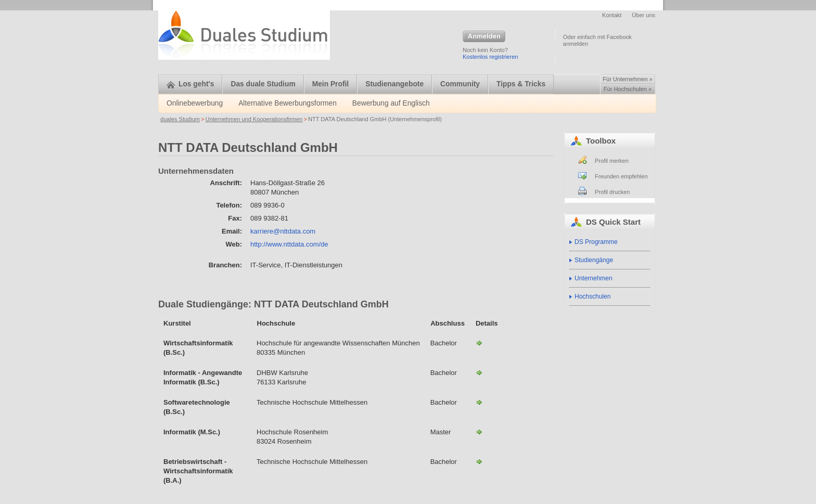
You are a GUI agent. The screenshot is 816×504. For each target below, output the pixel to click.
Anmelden (484, 37)
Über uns (643, 15)
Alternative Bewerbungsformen (288, 103)
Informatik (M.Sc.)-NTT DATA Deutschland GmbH (479, 432)
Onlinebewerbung (195, 103)
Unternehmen (594, 278)
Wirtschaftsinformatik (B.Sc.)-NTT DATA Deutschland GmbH (479, 343)
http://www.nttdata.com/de (289, 244)
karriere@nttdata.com (283, 231)
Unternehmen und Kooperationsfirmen (254, 119)
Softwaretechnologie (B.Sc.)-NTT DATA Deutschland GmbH (479, 402)
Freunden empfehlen (621, 176)
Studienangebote (394, 84)
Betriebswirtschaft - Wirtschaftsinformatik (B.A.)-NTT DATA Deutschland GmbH (479, 461)
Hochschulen (592, 296)
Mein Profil (331, 84)
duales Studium (180, 119)
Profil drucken (612, 192)
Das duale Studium (263, 84)
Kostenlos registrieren (490, 57)
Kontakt (612, 15)
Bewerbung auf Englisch (391, 103)
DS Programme (596, 242)
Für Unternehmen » (627, 79)
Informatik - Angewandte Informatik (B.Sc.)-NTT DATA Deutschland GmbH (479, 372)
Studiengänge (594, 260)
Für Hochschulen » (628, 89)
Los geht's (190, 84)
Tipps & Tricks (521, 84)
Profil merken (612, 161)
